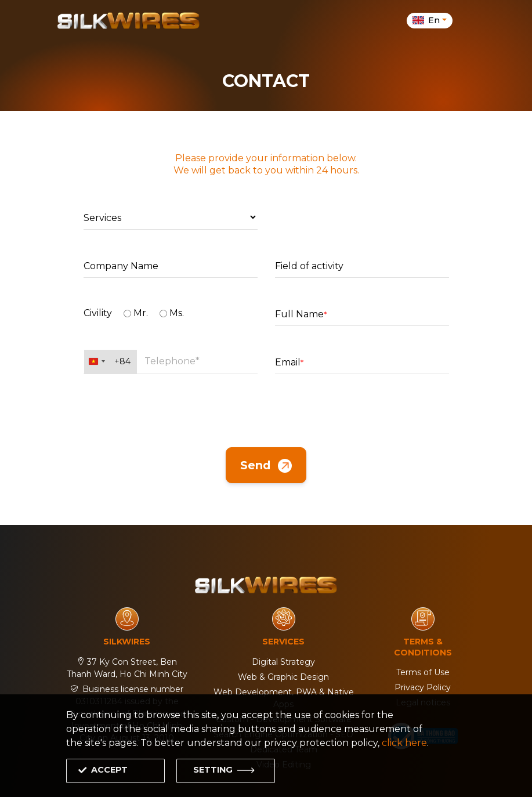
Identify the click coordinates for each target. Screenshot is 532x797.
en (427, 20)
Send (266, 466)
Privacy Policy (423, 687)
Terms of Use (423, 672)
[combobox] (111, 362)
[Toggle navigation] (468, 20)
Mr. (136, 313)
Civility (98, 313)
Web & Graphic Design (283, 677)
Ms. (172, 313)
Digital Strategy (283, 662)
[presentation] (266, 411)
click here (404, 743)
